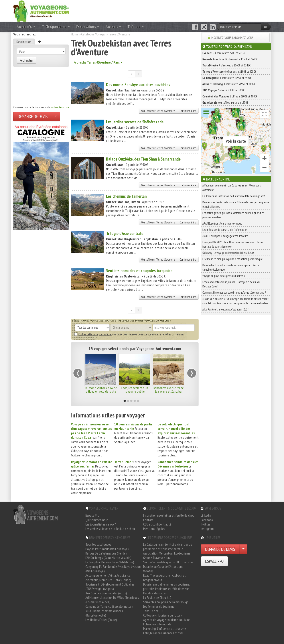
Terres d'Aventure (119, 34)
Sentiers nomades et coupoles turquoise (139, 271)
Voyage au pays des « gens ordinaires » (224, 276)
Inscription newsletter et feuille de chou (169, 515)
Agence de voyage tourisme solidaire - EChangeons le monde (167, 622)
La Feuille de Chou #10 (157, 597)
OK (266, 27)
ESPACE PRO (214, 561)
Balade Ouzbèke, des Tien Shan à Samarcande (143, 159)
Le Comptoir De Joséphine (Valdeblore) (110, 562)
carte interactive (60, 107)
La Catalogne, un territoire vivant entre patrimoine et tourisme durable (168, 547)
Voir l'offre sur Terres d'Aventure (158, 111)
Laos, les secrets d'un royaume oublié (135, 390)
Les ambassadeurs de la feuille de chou (110, 529)
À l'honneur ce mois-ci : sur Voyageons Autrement (232, 188)
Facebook (207, 520)
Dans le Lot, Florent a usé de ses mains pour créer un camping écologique (231, 267)
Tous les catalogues (98, 544)
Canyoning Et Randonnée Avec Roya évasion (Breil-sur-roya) (113, 569)
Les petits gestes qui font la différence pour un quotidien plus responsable (233, 215)
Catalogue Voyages (93, 34)
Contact (148, 520)
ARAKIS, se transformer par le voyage (222, 223)
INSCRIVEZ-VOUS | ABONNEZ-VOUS (232, 38)
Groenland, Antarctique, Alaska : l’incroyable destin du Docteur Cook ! (231, 284)
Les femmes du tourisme (159, 606)
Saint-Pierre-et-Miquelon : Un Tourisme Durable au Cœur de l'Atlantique (168, 564)
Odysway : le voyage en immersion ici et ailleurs (228, 253)
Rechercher (27, 60)
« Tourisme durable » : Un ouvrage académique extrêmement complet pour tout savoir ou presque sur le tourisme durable (235, 301)
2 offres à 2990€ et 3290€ (224, 90)
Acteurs (113, 27)
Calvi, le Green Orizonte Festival (163, 633)
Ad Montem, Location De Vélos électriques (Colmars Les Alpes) (112, 600)
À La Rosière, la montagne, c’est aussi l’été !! (226, 309)
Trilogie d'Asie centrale (125, 233)
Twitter (205, 524)
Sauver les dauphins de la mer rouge (166, 602)
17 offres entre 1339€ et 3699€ (230, 59)
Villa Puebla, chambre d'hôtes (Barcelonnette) (104, 613)
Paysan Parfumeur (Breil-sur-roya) (107, 549)
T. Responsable (56, 27)
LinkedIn (206, 515)
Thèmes (136, 27)
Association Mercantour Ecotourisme (167, 553)
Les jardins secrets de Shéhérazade (135, 122)
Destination (24, 42)
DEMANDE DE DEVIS (33, 116)
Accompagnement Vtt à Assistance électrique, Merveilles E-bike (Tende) (108, 578)
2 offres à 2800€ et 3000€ (230, 96)
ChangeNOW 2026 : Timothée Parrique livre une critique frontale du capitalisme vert (233, 244)
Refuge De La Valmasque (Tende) (106, 553)
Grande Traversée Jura (157, 558)
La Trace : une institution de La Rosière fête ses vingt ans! (234, 196)
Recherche (98, 62)
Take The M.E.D (153, 611)
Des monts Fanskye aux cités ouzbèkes (138, 85)
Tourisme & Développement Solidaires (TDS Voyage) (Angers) (110, 586)
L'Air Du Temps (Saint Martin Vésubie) (108, 558)
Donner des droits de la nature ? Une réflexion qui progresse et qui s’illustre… (236, 204)
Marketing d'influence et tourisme (165, 628)
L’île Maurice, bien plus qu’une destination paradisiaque (232, 259)
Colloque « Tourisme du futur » (163, 615)
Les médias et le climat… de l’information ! (225, 230)
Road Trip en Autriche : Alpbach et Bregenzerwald (164, 578)
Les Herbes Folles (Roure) (101, 620)
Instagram (207, 529)
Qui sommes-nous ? (98, 520)
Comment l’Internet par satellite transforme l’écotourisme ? (234, 293)
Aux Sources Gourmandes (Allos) (106, 593)
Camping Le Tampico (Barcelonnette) (109, 606)
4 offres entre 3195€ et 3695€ (229, 84)
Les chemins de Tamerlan (126, 196)
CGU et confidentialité (157, 524)
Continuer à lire (188, 111)
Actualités (26, 27)
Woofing (148, 571)
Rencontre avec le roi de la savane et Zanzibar (169, 390)
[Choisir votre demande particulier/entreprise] (56, 116)
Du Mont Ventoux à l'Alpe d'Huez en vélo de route (101, 390)
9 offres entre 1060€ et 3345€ (226, 65)
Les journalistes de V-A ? (101, 524)
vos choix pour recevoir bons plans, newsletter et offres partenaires (129, 334)
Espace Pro (92, 515)
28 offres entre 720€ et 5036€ (224, 53)
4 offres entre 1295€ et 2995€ (227, 78)
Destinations (88, 27)
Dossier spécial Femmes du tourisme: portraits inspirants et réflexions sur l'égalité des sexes (167, 589)
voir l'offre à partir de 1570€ (225, 103)
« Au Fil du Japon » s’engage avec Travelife (225, 236)
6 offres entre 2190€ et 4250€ (229, 72)
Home (75, 34)
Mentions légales (154, 529)
